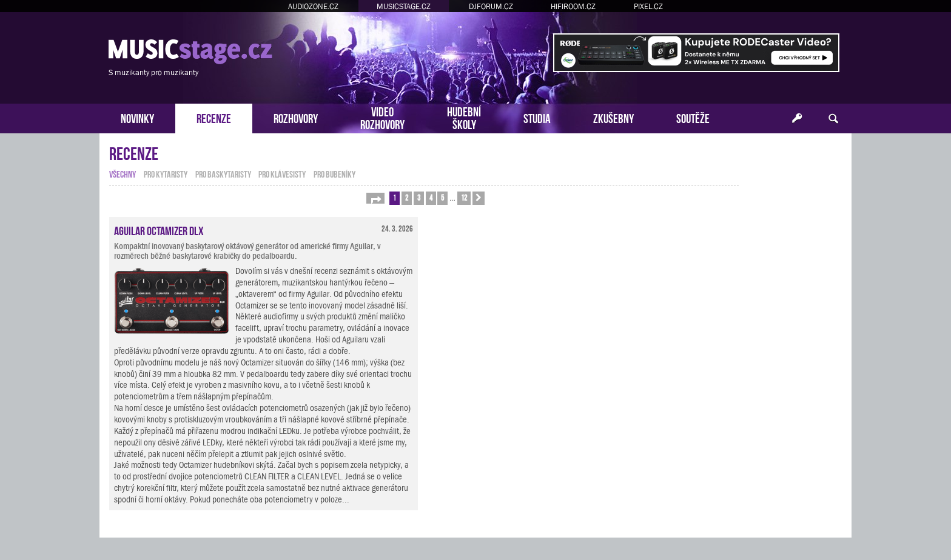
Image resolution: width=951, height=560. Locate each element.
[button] (375, 198)
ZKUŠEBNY (613, 117)
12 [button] (464, 197)
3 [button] (419, 197)
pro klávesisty (282, 173)
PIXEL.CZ (648, 6)
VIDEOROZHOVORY (382, 117)
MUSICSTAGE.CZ (404, 6)
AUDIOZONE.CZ (313, 6)
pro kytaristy (166, 173)
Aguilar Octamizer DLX (159, 230)
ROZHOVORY (296, 117)
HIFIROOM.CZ (573, 6)
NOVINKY (137, 117)
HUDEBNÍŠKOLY (464, 117)
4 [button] (431, 197)
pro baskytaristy (223, 173)
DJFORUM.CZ (491, 6)
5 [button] (442, 197)
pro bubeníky (334, 173)
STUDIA (537, 117)
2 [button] (407, 197)
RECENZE (214, 117)
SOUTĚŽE (693, 117)
